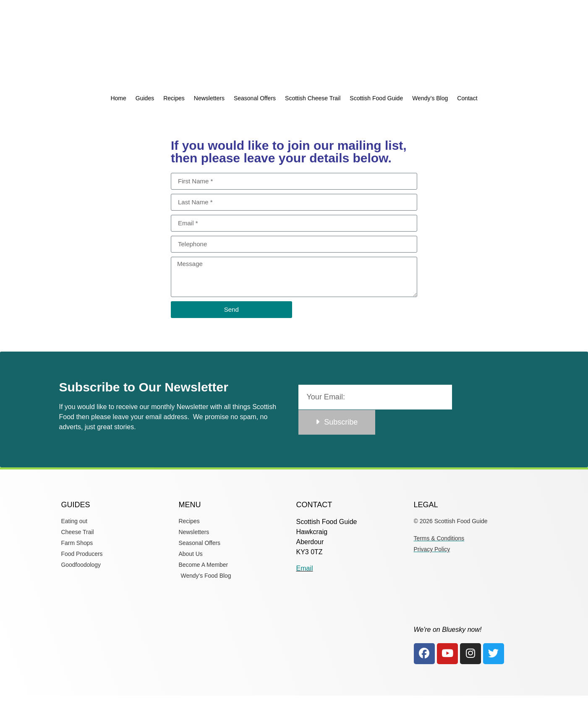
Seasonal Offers (255, 98)
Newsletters (209, 98)
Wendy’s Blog (430, 98)
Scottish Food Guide (376, 98)
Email (305, 568)
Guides (145, 98)
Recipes (174, 98)
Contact (467, 98)
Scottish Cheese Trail (313, 98)
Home (118, 98)
